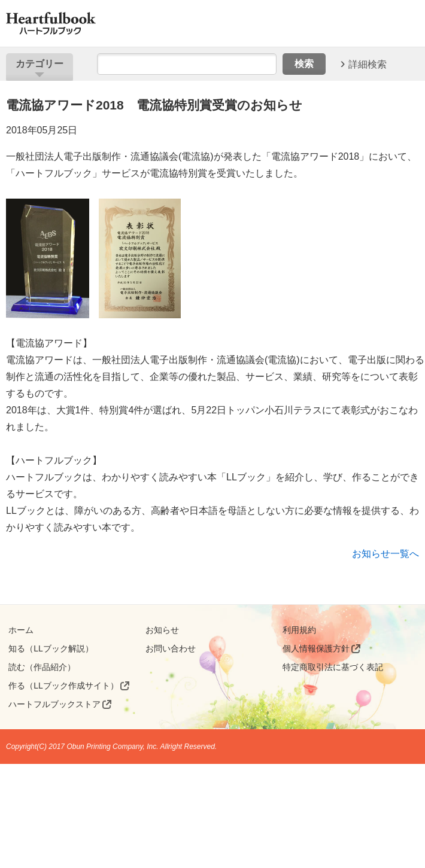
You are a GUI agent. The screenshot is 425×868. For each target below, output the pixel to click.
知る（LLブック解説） (51, 648)
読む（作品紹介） (42, 667)
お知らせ (162, 630)
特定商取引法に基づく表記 (333, 667)
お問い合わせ (171, 648)
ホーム (21, 630)
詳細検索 (368, 64)
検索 (304, 64)
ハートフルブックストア (54, 704)
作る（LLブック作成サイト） (63, 686)
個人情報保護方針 (316, 648)
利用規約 (299, 630)
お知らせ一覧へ (385, 554)
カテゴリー (40, 64)
